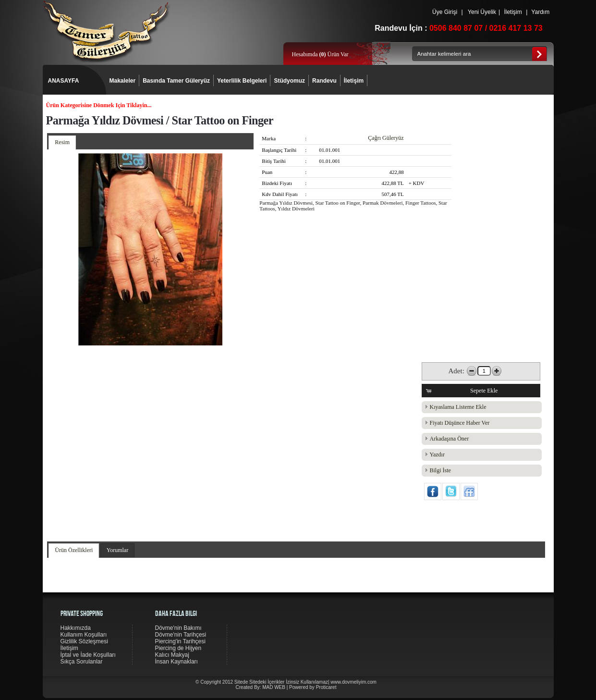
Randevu (324, 81)
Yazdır (437, 454)
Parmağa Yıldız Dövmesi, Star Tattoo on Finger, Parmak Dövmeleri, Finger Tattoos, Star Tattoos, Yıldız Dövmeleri (353, 206)
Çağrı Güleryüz (386, 138)
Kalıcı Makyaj (172, 655)
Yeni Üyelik (482, 12)
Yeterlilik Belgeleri (242, 81)
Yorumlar (117, 550)
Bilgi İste (440, 470)
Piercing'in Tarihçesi (180, 641)
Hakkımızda (76, 628)
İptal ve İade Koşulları (88, 655)
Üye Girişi (445, 12)
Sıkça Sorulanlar (82, 662)
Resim (62, 142)
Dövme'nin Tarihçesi (181, 635)
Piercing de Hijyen (178, 648)
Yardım (540, 12)
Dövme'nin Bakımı (178, 628)
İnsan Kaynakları (176, 662)
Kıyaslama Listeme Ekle (458, 407)
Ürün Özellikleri (74, 550)
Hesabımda (306, 54)
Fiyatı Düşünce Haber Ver (460, 423)
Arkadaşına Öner (450, 439)
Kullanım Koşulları (84, 635)
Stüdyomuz (289, 81)
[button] (481, 391)
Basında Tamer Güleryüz (176, 81)
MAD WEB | (276, 687)
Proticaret (326, 687)
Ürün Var (334, 54)
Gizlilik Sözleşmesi (84, 641)
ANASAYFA (64, 81)
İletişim (513, 12)
